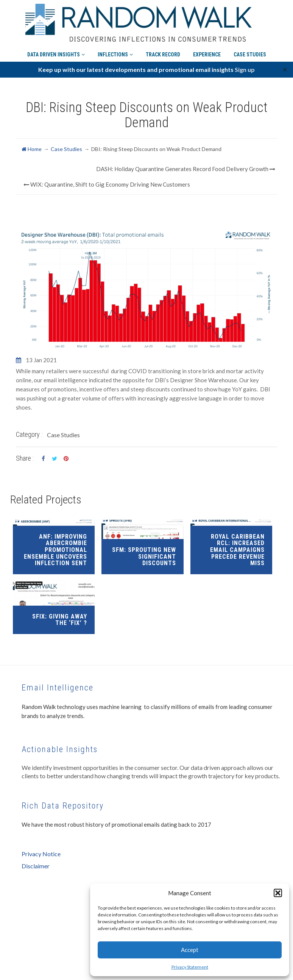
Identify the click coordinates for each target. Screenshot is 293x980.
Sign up (245, 69)
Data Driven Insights (56, 51)
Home (32, 149)
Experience (207, 51)
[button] (278, 893)
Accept (190, 950)
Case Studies (250, 51)
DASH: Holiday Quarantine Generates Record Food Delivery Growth (186, 169)
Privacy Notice (41, 854)
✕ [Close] (285, 69)
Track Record (163, 51)
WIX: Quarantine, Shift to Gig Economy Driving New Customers (107, 184)
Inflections (115, 51)
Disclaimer (36, 866)
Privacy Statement (190, 967)
